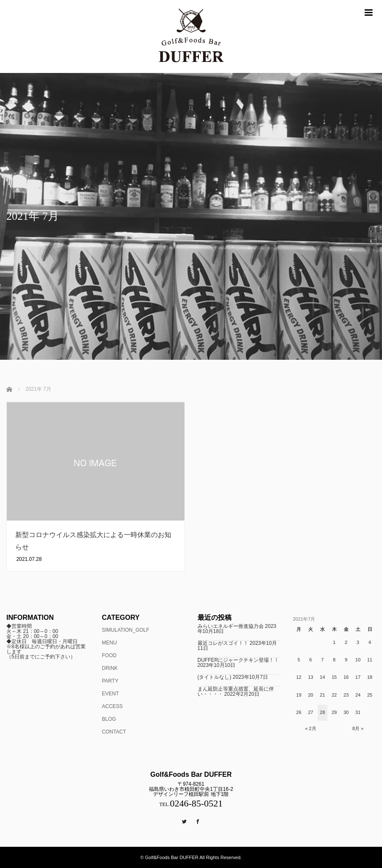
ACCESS (112, 706)
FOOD (109, 655)
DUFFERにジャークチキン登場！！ (238, 660)
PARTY (110, 681)
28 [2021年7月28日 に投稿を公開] (322, 712)
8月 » (358, 728)
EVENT (110, 694)
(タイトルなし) (215, 677)
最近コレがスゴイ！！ (223, 643)
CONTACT (114, 732)
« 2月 (310, 728)
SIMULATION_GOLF (125, 630)
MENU (109, 643)
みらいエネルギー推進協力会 (231, 626)
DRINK (110, 668)
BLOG (109, 719)
